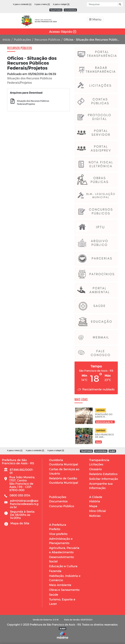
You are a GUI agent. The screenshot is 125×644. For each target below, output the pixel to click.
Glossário (95, 469)
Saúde (54, 594)
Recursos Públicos (47, 39)
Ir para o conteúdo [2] (35, 450)
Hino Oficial (97, 511)
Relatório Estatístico (103, 474)
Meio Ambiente (60, 585)
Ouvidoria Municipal (64, 464)
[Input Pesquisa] (103, 4)
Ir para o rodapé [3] (61, 4)
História (95, 501)
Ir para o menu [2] (42, 4)
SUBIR (112, 451)
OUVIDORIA (70, 10)
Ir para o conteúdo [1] (22, 4)
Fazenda (55, 571)
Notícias (95, 516)
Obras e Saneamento (64, 590)
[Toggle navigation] (95, 19)
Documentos (58, 501)
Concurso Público (62, 506)
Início (6, 39)
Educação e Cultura (63, 566)
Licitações (96, 464)
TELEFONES (56, 10)
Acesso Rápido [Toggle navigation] (63, 31)
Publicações (22, 39)
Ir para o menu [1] (15, 450)
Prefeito (55, 529)
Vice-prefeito (58, 534)
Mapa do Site (20, 523)
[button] (120, 4)
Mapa (93, 506)
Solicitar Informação (104, 479)
